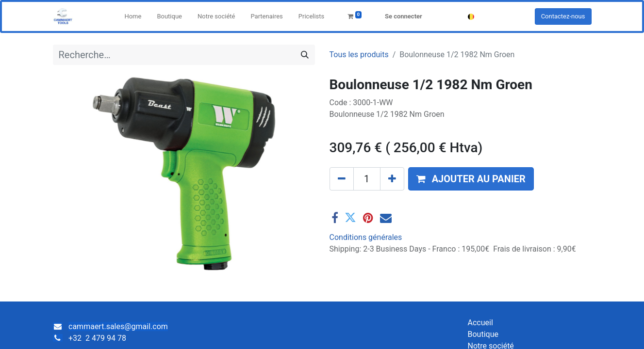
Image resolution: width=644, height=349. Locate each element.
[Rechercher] (305, 55)
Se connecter (404, 16)
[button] (471, 179)
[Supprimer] (342, 179)
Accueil (480, 323)
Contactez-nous (563, 16)
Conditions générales (366, 237)
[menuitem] (133, 16)
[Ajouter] (392, 179)
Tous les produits (359, 55)
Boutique (483, 334)
